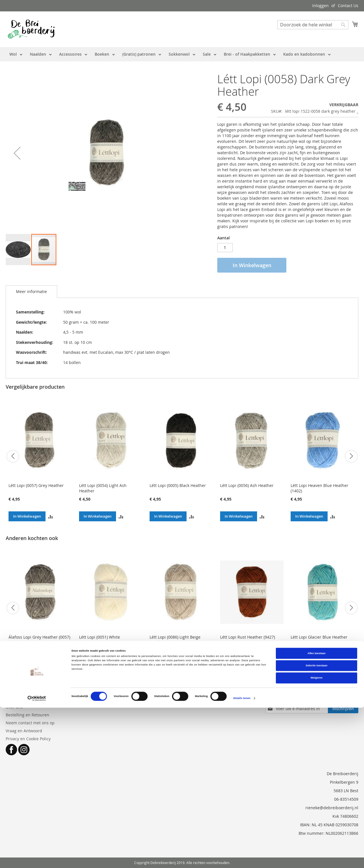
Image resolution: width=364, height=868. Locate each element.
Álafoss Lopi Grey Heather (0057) (39, 637)
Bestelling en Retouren (27, 715)
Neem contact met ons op (30, 723)
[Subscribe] (343, 709)
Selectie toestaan (317, 826)
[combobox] (313, 25)
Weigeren (317, 838)
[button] (17, 153)
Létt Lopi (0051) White (100, 637)
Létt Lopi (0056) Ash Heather (247, 485)
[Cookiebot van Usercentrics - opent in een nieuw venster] (37, 858)
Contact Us (348, 6)
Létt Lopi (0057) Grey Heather (36, 485)
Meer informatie (31, 291)
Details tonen (242, 859)
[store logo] (31, 29)
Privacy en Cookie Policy (28, 739)
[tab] (31, 292)
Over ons (14, 707)
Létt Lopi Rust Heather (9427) (248, 637)
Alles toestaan (316, 813)
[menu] (170, 54)
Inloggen (320, 6)
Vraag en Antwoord (24, 731)
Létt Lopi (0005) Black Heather (178, 485)
